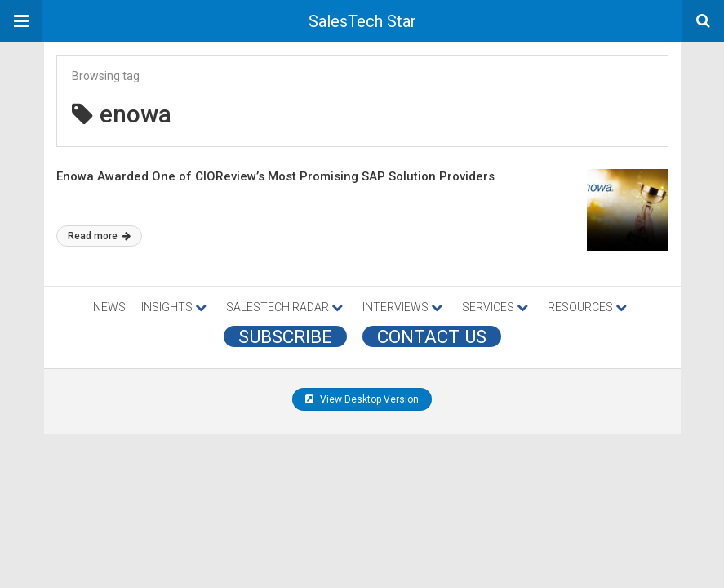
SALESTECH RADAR (284, 307)
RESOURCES (587, 307)
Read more (99, 236)
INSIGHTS (174, 307)
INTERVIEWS (402, 307)
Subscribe (285, 336)
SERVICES (495, 307)
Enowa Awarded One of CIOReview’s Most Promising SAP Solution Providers (275, 176)
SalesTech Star (362, 21)
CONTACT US (432, 336)
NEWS (109, 307)
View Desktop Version (362, 399)
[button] (21, 21)
